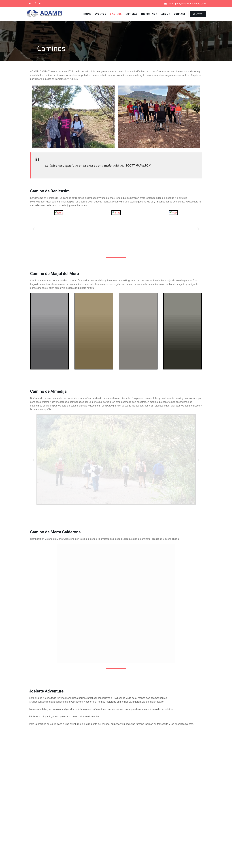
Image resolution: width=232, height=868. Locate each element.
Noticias (132, 14)
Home (87, 14)
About (166, 14)
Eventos (100, 14)
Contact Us (15, 802)
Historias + (149, 14)
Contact (180, 14)
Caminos (116, 14)
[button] (34, 229)
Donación (198, 14)
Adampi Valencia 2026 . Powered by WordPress (116, 856)
